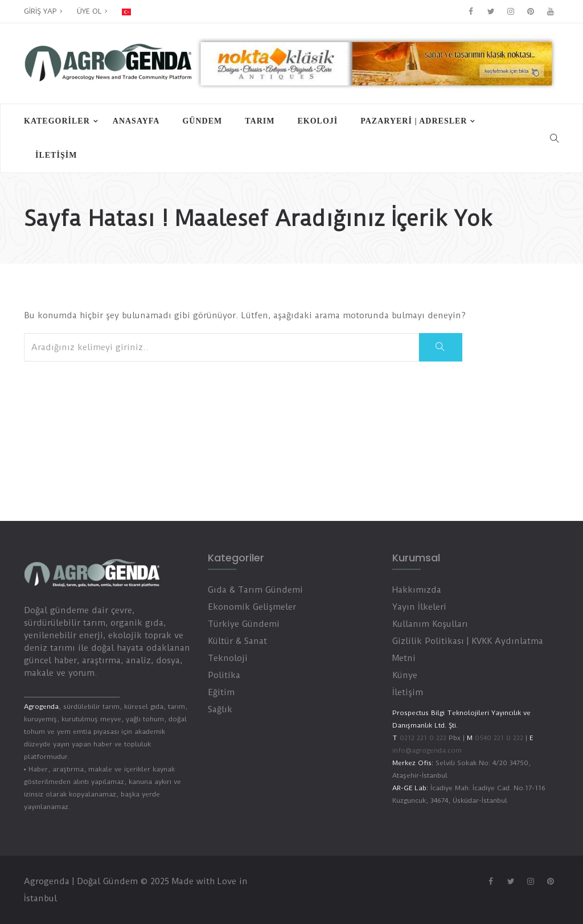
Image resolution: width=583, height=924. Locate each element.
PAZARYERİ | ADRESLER (414, 121)
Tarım (260, 121)
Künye (405, 675)
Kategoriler (57, 121)
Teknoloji (228, 658)
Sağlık (220, 709)
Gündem (202, 121)
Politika (224, 675)
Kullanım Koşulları (430, 624)
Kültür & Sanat (237, 641)
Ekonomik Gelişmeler (252, 607)
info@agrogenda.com (427, 750)
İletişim (56, 155)
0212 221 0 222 (423, 738)
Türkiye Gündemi (244, 624)
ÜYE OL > (92, 11)
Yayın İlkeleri (419, 607)
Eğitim (221, 692)
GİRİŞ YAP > (43, 11)
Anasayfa (136, 121)
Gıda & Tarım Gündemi (255, 590)
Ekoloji (317, 121)
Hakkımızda (417, 590)
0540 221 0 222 (498, 738)
